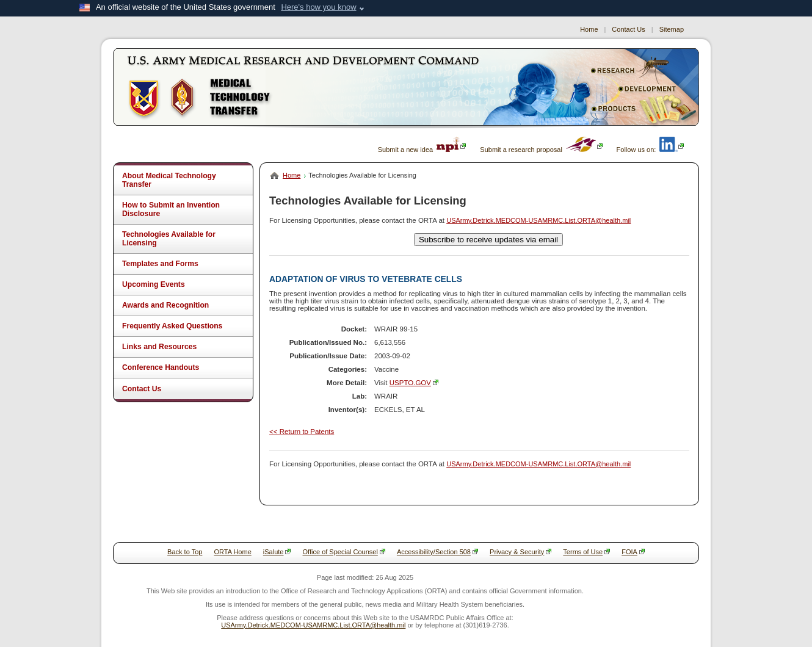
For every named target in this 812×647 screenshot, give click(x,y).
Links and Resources (159, 347)
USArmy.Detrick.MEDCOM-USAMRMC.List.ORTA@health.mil (538, 220)
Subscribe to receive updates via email (488, 240)
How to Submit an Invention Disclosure (171, 209)
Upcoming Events (154, 284)
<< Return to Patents (302, 432)
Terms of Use (586, 552)
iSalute (277, 552)
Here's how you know (318, 7)
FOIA (633, 552)
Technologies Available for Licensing (169, 239)
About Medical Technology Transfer (169, 180)
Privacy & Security (520, 552)
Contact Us (628, 29)
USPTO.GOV (414, 383)
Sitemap (672, 29)
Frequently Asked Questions (172, 326)
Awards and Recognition (165, 305)
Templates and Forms (160, 264)
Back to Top (185, 552)
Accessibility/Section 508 (437, 552)
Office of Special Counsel (344, 552)
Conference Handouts (161, 367)
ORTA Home (232, 552)
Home (589, 29)
